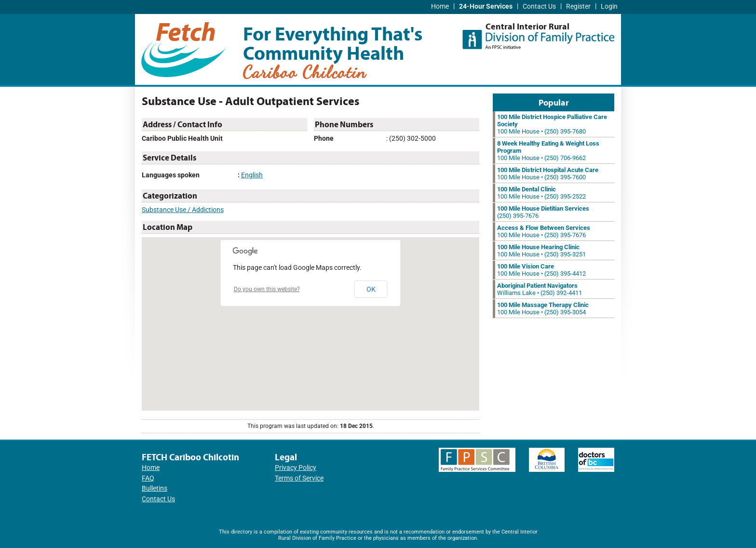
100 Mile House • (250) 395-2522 (541, 193)
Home (440, 7)
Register (578, 7)
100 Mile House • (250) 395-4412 (541, 270)
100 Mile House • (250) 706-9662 (548, 151)
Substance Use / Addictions (183, 210)
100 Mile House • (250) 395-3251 (541, 251)
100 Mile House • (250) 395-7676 (544, 231)
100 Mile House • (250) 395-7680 (552, 124)
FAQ (148, 478)
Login (609, 7)
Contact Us (539, 7)
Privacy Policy (296, 468)
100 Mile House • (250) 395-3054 (543, 308)
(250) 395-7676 (543, 212)
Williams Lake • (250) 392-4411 (540, 289)
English (252, 175)
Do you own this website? (267, 289)
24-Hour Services (486, 7)
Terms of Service (299, 478)
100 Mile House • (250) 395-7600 (548, 174)
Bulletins (155, 488)
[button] (310, 315)
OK (371, 289)
